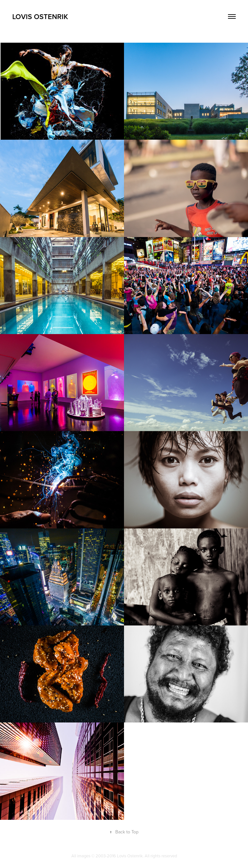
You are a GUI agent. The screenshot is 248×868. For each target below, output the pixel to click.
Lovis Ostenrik (40, 16)
